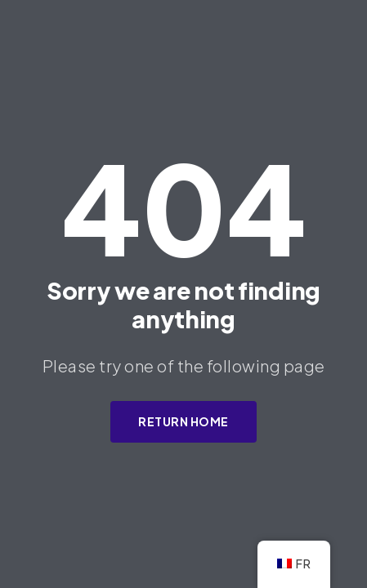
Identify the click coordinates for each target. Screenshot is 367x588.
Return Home (183, 421)
